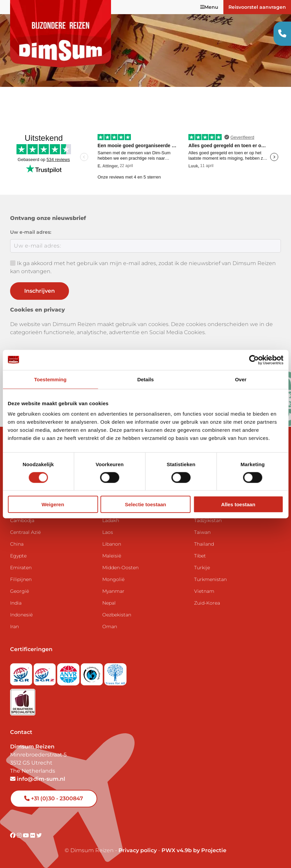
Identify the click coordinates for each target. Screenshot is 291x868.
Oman (110, 626)
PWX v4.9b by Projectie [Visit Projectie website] (194, 850)
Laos (108, 532)
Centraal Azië (25, 532)
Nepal (109, 603)
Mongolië (113, 579)
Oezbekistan (117, 615)
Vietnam (204, 591)
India (16, 603)
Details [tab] (145, 379)
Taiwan (202, 532)
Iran (14, 626)
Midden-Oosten (120, 568)
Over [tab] (241, 379)
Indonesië (21, 615)
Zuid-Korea (207, 603)
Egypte (18, 556)
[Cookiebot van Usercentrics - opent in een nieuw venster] (254, 360)
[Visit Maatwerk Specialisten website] (23, 700)
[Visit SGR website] (22, 672)
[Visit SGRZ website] (45, 672)
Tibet (200, 556)
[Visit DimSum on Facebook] (13, 835)
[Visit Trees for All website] (115, 672)
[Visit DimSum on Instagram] (20, 835)
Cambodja (22, 520)
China (17, 544)
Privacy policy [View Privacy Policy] (138, 850)
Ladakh (111, 520)
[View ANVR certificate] (69, 672)
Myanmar (113, 591)
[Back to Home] (61, 34)
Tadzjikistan (208, 520)
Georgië (20, 591)
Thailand (204, 544)
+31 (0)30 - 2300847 (54, 798)
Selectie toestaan (145, 504)
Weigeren (53, 504)
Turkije (202, 568)
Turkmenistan (210, 579)
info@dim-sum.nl (38, 779)
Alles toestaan (238, 504)
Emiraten (21, 568)
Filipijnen (21, 579)
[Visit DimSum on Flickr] (33, 835)
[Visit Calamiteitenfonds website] (93, 672)
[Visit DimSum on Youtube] (27, 835)
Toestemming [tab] (50, 379)
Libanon (112, 544)
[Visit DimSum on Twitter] (39, 835)
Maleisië (112, 556)
